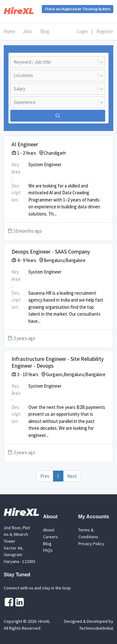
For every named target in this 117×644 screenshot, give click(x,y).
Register (105, 31)
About (49, 530)
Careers (51, 537)
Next (72, 476)
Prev (45, 476)
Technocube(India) (96, 628)
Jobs (27, 31)
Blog (45, 31)
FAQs (48, 550)
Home (10, 31)
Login (82, 31)
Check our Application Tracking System (78, 9)
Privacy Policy (91, 544)
